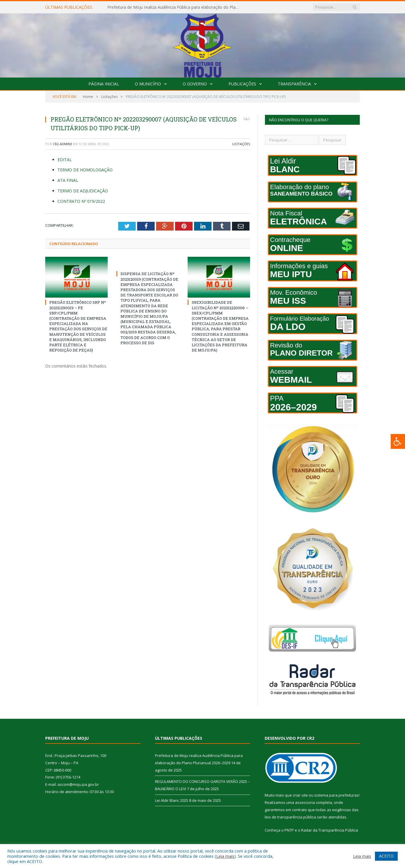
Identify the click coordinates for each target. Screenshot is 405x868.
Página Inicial (104, 84)
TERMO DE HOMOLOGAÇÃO (85, 170)
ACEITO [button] (386, 856)
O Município (148, 84)
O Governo (195, 84)
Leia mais (225, 856)
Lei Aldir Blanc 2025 (172, 800)
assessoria (305, 802)
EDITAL (65, 160)
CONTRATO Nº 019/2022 (81, 201)
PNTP (289, 830)
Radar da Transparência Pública (330, 830)
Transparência (294, 84)
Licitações (241, 144)
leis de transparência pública (290, 817)
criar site (300, 795)
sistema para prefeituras (336, 795)
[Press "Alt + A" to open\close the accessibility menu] (398, 441)
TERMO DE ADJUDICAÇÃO (83, 191)
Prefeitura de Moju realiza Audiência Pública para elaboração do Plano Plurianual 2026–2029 (174, 7)
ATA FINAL (68, 180)
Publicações (242, 84)
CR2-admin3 (62, 144)
